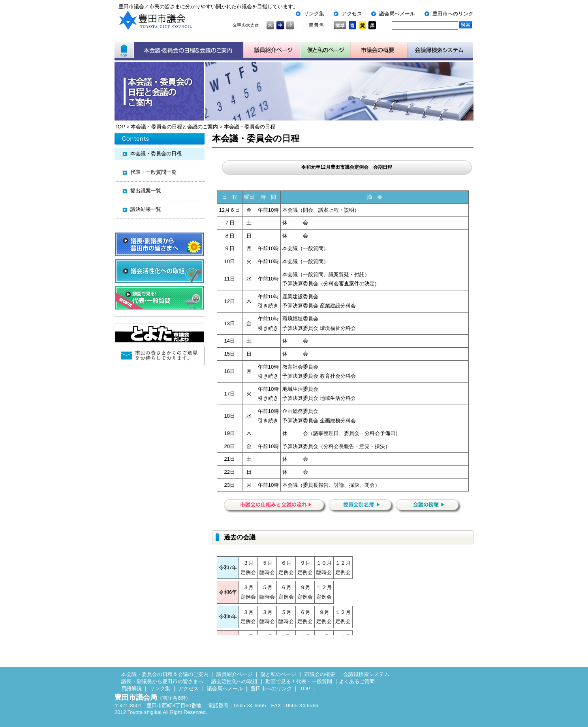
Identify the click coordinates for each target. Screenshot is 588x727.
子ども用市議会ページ (325, 50)
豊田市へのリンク (453, 14)
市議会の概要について (379, 50)
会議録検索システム (366, 674)
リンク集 (314, 14)
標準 (340, 25)
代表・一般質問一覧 (153, 172)
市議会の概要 (320, 674)
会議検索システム (440, 50)
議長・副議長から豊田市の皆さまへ (162, 681)
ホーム (124, 50)
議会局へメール (397, 14)
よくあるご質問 (357, 681)
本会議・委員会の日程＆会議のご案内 (189, 50)
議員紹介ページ (272, 50)
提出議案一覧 (146, 191)
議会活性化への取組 (234, 681)
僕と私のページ (278, 674)
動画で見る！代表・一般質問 (299, 681)
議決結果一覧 (146, 209)
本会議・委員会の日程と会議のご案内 (174, 127)
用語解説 (132, 688)
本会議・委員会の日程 (250, 127)
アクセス (352, 14)
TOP (120, 127)
